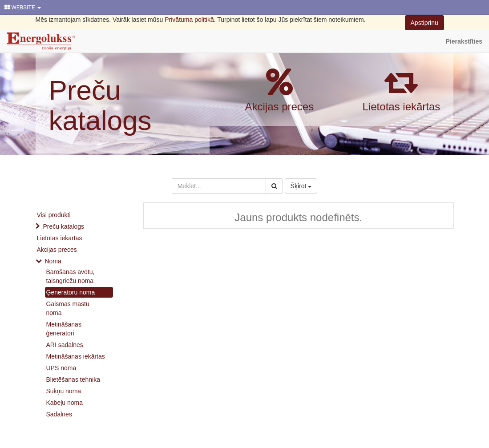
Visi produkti (54, 215)
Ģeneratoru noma (71, 292)
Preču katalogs (100, 105)
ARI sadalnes (65, 345)
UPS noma (61, 368)
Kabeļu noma (65, 403)
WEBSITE (23, 7)
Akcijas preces (279, 107)
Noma (53, 261)
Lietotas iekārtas (402, 107)
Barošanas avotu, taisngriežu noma (71, 276)
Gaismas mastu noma (68, 308)
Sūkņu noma (64, 391)
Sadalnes (59, 414)
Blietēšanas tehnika (73, 379)
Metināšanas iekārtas (76, 356)
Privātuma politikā (189, 20)
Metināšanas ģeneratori (64, 329)
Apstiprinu (424, 23)
